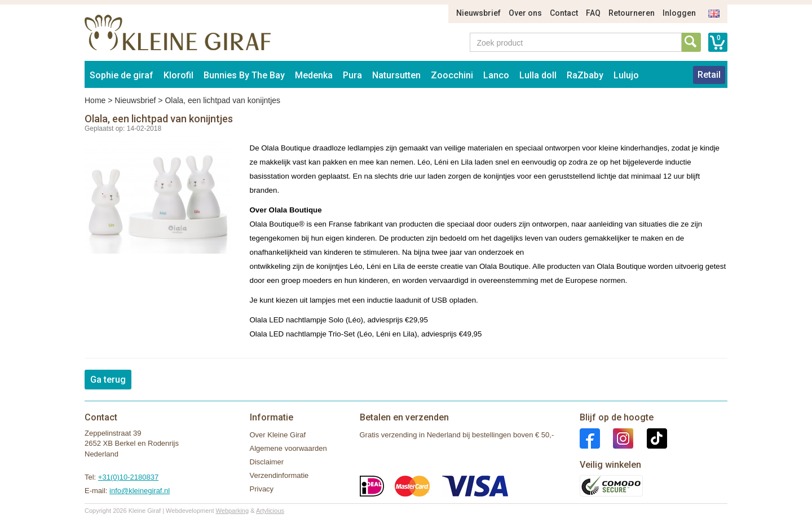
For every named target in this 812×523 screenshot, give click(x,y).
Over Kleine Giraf (278, 435)
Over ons (525, 13)
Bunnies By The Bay (244, 75)
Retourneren (632, 13)
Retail (709, 75)
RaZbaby (585, 75)
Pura (352, 75)
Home (95, 100)
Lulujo (626, 75)
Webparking (233, 511)
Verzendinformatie (279, 475)
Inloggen (679, 13)
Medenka (314, 75)
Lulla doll (538, 75)
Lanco (496, 75)
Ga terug (108, 380)
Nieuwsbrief (478, 13)
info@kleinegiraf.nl (140, 491)
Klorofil (178, 75)
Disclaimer (267, 462)
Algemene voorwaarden (288, 448)
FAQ (593, 13)
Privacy (262, 489)
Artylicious (270, 511)
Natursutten (396, 75)
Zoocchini (452, 75)
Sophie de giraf (122, 75)
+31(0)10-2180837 (128, 477)
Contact (564, 13)
